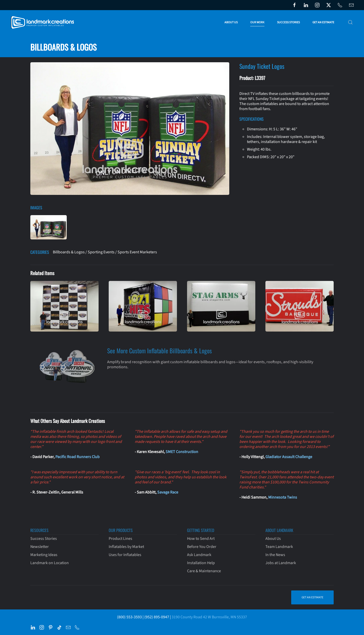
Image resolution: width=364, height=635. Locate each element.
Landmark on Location (50, 563)
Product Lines (120, 539)
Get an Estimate (323, 22)
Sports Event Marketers (137, 252)
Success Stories (288, 22)
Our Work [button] (257, 22)
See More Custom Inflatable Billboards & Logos (160, 351)
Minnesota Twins (283, 497)
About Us (273, 539)
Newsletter (40, 547)
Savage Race (168, 492)
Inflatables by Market (126, 547)
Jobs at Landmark (281, 563)
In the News (275, 555)
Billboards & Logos (69, 252)
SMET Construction (182, 452)
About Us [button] (231, 22)
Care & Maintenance (204, 571)
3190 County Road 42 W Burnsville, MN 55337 (209, 617)
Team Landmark (279, 547)
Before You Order (202, 547)
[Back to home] (44, 22)
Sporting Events (101, 252)
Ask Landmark (199, 555)
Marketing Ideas (44, 555)
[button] (350, 22)
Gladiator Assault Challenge (289, 457)
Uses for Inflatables (125, 555)
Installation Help (201, 563)
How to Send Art (201, 539)
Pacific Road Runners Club (77, 457)
